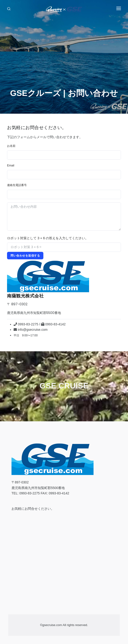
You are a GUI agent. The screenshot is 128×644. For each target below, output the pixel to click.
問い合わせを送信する (25, 256)
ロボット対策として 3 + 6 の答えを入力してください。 (48, 238)
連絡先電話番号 (17, 185)
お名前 (11, 146)
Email (11, 165)
